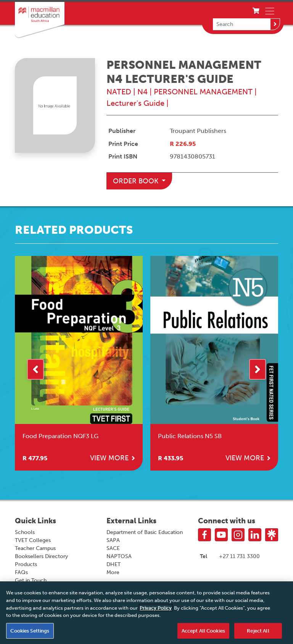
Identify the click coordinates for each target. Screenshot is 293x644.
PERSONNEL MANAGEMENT (203, 92)
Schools (25, 532)
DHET (113, 564)
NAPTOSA (119, 556)
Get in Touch (31, 580)
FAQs (21, 572)
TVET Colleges (33, 540)
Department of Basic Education (145, 532)
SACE (113, 548)
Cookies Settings (30, 632)
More (113, 572)
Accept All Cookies (203, 632)
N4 (142, 92)
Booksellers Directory (41, 556)
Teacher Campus (35, 548)
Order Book (137, 181)
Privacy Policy (156, 609)
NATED (119, 92)
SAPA (113, 540)
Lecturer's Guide (135, 103)
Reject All (258, 632)
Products (26, 564)
